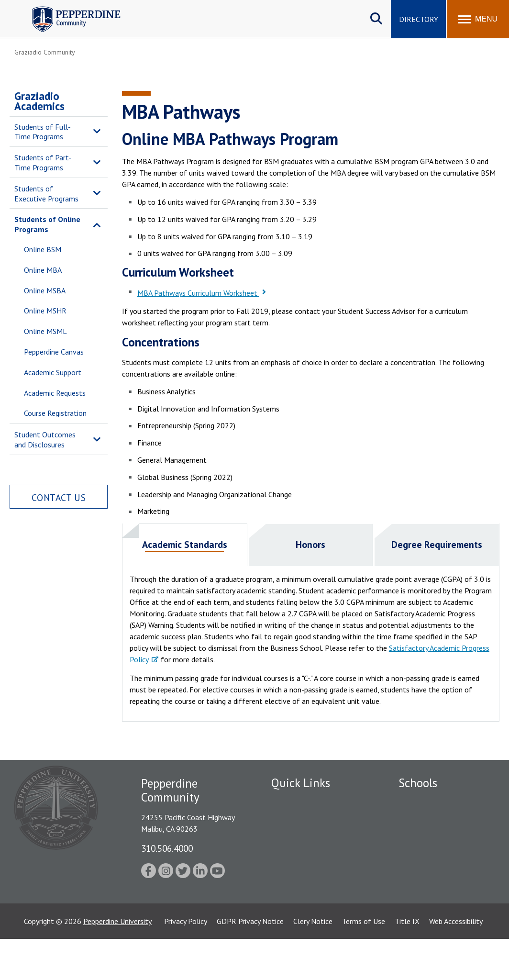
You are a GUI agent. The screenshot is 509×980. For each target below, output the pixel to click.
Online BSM (43, 249)
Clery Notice (313, 962)
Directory (419, 19)
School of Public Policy (435, 897)
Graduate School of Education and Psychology (440, 866)
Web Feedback (294, 901)
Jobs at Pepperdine (301, 851)
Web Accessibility (456, 962)
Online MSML (45, 331)
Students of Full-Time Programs (43, 132)
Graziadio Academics (39, 101)
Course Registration (55, 413)
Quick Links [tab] (301, 783)
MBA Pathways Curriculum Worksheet (198, 293)
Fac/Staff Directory (303, 801)
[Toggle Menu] (478, 19)
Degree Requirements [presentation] (437, 545)
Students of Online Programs (47, 224)
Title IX (407, 962)
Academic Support (53, 372)
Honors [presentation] (310, 545)
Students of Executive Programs (46, 194)
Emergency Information (309, 834)
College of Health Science (440, 914)
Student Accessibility (304, 868)
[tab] (185, 545)
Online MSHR (45, 311)
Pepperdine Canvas (54, 352)
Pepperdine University (117, 962)
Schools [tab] (418, 783)
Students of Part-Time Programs (43, 162)
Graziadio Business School (440, 834)
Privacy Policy (186, 962)
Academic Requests (55, 393)
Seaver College (422, 801)
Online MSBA (45, 290)
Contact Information (305, 884)
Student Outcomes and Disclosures (45, 440)
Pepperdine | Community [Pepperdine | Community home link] (69, 9)
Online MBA (43, 270)
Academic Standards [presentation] (185, 545)
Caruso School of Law (434, 818)
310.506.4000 (167, 848)
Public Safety (293, 818)
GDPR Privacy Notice (250, 962)
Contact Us (59, 497)
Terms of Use (364, 962)
